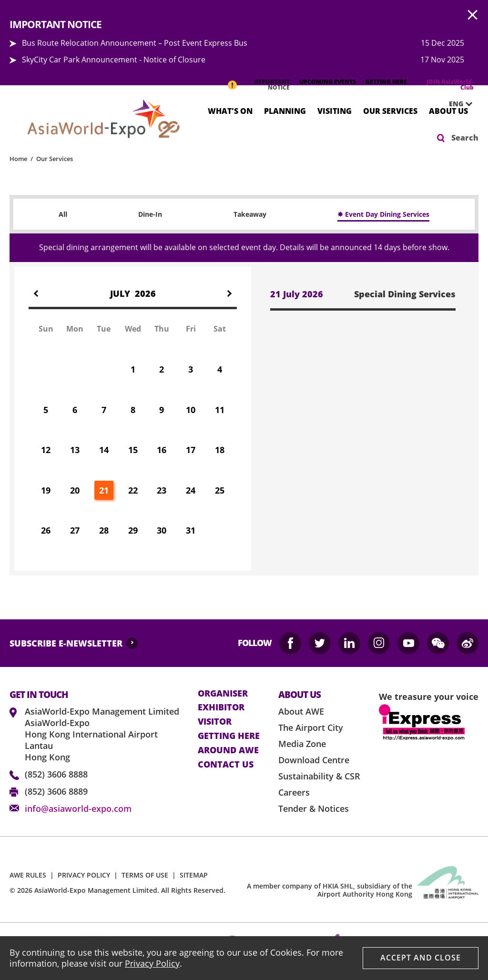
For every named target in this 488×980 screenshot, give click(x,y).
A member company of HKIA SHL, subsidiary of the (330, 890)
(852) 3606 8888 (56, 774)
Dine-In (150, 214)
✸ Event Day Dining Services (383, 214)
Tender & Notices (314, 808)
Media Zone (302, 744)
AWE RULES (28, 875)
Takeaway (250, 214)
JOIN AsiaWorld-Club (450, 85)
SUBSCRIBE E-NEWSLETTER (66, 643)
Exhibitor (221, 707)
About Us (448, 111)
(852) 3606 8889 (56, 791)
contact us (226, 765)
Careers (294, 792)
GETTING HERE (386, 82)
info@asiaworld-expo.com (78, 808)
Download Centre (314, 760)
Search (465, 138)
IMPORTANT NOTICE (272, 85)
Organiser (223, 694)
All (63, 214)
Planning (285, 111)
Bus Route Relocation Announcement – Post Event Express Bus (135, 43)
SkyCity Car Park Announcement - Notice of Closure (114, 60)
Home (18, 159)
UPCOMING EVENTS (328, 82)
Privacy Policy (152, 963)
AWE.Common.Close (473, 15)
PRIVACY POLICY (84, 875)
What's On (230, 111)
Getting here (229, 736)
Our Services (390, 111)
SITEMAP (194, 875)
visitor (215, 722)
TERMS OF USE (145, 875)
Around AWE (228, 750)
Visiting (335, 111)
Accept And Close (421, 958)
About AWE (301, 711)
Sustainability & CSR (319, 776)
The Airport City (311, 727)
